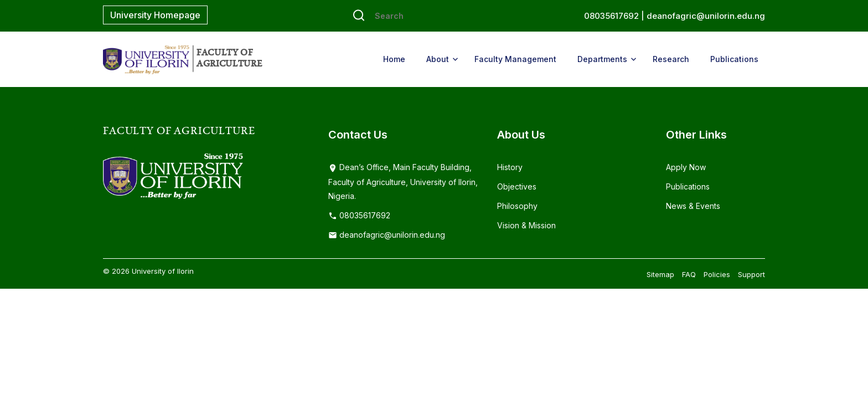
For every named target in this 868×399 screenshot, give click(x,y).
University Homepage (155, 15)
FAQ (689, 274)
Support (751, 274)
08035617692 (359, 215)
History (510, 167)
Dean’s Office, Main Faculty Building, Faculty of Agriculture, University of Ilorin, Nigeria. (403, 181)
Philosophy (517, 206)
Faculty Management (515, 59)
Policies (717, 274)
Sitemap (660, 274)
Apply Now (686, 167)
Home (394, 59)
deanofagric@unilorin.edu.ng (706, 16)
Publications (734, 59)
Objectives (517, 186)
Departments (602, 59)
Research (671, 59)
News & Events (693, 206)
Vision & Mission (526, 225)
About (438, 59)
